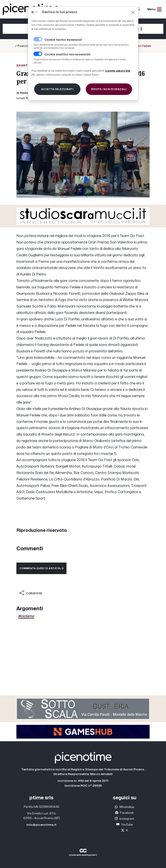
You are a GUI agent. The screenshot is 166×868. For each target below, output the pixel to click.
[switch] (38, 54)
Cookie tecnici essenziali (63, 40)
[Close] (133, 12)
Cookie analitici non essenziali (67, 54)
